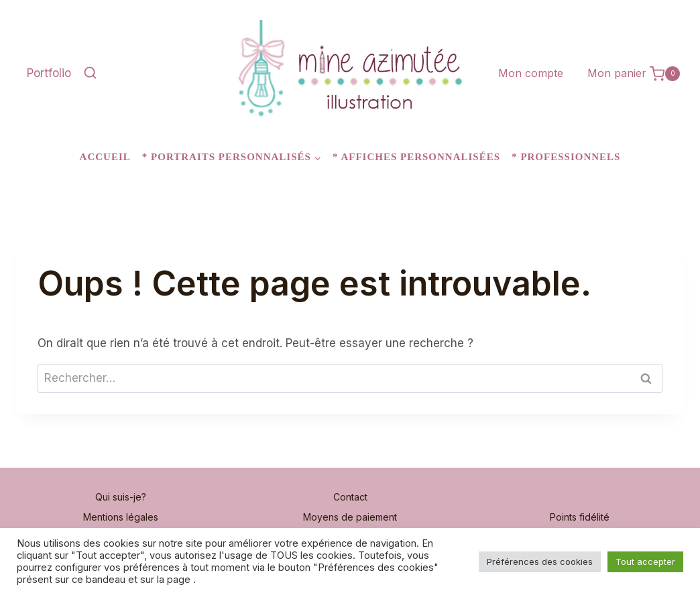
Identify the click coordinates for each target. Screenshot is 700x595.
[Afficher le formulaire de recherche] (90, 74)
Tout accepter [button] (645, 561)
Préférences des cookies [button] (540, 561)
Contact (350, 497)
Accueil (105, 157)
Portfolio (49, 73)
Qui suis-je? (121, 497)
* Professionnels (566, 157)
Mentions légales (121, 517)
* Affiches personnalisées (416, 157)
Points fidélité (580, 517)
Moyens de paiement (350, 517)
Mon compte (531, 73)
